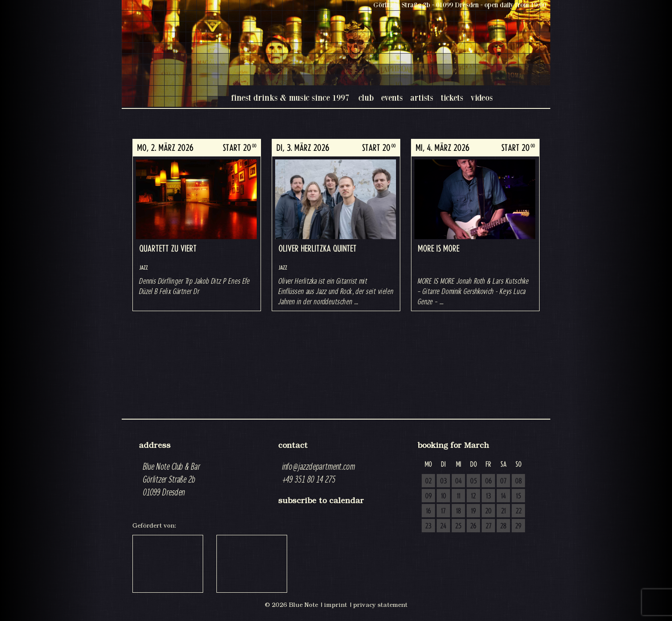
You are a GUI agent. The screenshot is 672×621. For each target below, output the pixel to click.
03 (444, 481)
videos (482, 97)
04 (459, 481)
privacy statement (380, 605)
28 (503, 526)
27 (489, 526)
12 (473, 496)
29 (518, 526)
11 (459, 496)
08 (519, 481)
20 (488, 511)
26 (473, 526)
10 (444, 496)
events (392, 97)
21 (503, 511)
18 (459, 511)
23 (428, 526)
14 (504, 496)
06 (489, 481)
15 (519, 496)
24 (443, 526)
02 (428, 481)
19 (474, 511)
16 (429, 511)
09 (429, 496)
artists (422, 97)
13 (489, 496)
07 (503, 481)
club (366, 97)
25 (458, 526)
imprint (336, 605)
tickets (452, 97)
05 (474, 481)
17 (443, 511)
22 (519, 511)
